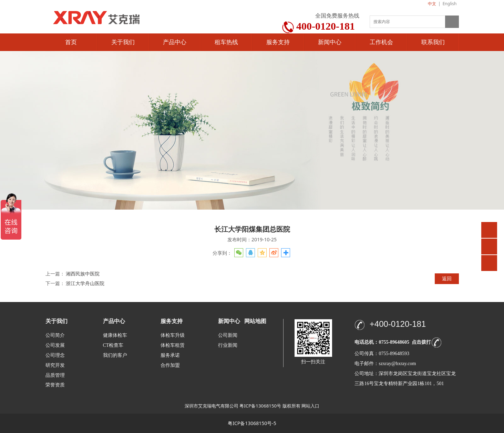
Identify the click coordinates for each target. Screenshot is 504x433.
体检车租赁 (173, 345)
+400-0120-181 (398, 324)
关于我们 (123, 42)
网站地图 (255, 321)
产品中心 (175, 42)
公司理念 (55, 355)
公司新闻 (228, 335)
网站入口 (310, 406)
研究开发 (55, 365)
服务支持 (278, 42)
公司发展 (55, 345)
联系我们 (433, 42)
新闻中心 (330, 42)
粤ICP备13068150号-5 (252, 423)
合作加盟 (170, 365)
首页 (71, 42)
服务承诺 (170, 355)
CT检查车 (113, 345)
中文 (432, 4)
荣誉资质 (55, 385)
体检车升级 (173, 335)
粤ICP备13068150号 (260, 406)
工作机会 (381, 42)
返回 (447, 278)
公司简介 (55, 335)
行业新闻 (228, 345)
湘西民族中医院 (83, 274)
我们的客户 (115, 355)
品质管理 (55, 375)
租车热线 (226, 42)
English (450, 4)
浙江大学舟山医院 (85, 283)
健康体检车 (115, 335)
